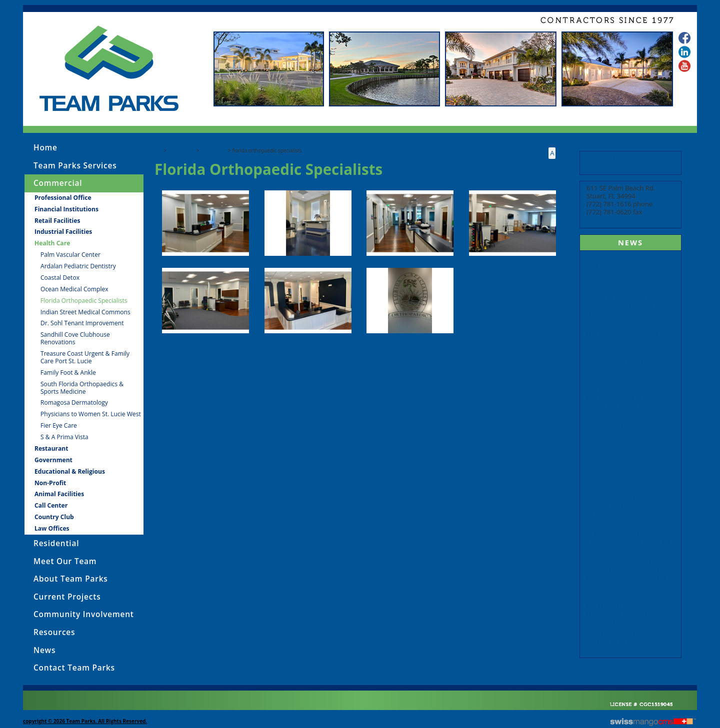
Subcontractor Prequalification (612, 163)
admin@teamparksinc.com (630, 220)
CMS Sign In (28, 697)
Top (158, 150)
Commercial (181, 150)
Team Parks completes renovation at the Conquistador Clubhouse (629, 274)
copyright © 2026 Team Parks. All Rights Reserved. (85, 721)
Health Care (213, 150)
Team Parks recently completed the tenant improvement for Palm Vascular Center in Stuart (630, 468)
